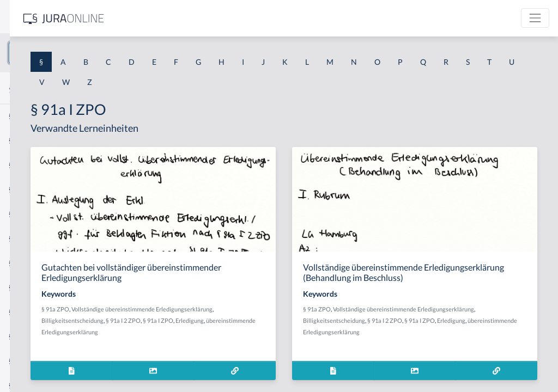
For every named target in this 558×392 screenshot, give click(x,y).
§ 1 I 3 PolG (28, 312)
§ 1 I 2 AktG (28, 263)
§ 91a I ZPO (223, 342)
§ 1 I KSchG (28, 336)
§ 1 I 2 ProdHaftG (38, 287)
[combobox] (87, 53)
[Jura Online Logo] (228, 18)
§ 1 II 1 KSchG (32, 361)
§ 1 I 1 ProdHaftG (38, 238)
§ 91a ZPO (207, 319)
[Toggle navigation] (535, 18)
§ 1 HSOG (25, 214)
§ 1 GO (20, 165)
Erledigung (255, 342)
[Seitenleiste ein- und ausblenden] (157, 17)
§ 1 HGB (23, 189)
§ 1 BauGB (26, 140)
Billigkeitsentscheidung (283, 331)
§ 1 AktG (23, 116)
